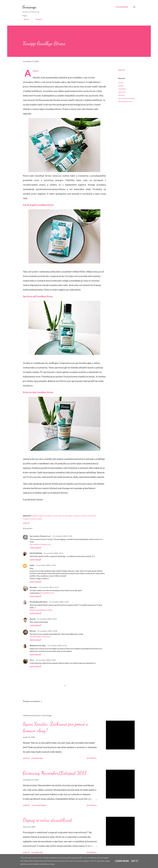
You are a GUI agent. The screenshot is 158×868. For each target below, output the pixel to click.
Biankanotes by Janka (38, 645)
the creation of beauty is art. (40, 536)
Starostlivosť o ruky (125, 101)
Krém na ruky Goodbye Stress (38, 392)
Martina (33, 631)
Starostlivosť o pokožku (126, 98)
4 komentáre (37, 758)
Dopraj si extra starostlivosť (47, 820)
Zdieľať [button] (122, 70)
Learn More (122, 861)
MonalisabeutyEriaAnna (39, 602)
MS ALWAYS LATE (47, 593)
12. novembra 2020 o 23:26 (59, 602)
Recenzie (38, 19)
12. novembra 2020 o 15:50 (62, 536)
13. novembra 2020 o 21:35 (57, 645)
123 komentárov (39, 805)
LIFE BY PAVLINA (36, 553)
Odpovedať (35, 548)
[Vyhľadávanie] (122, 7)
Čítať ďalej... (92, 758)
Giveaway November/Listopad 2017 (55, 773)
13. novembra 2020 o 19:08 (47, 631)
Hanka (32, 565)
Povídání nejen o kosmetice (40, 636)
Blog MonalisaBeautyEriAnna (41, 610)
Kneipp (121, 86)
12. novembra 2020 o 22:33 (49, 587)
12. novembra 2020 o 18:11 (53, 553)
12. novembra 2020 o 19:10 (46, 565)
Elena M (33, 619)
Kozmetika (122, 89)
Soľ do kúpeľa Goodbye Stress (38, 205)
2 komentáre (37, 852)
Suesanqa (29, 7)
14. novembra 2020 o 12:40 (46, 660)
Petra (32, 660)
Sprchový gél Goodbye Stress (38, 296)
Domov (25, 19)
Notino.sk (122, 92)
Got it (135, 861)
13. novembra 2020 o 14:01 (47, 619)
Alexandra (33, 587)
